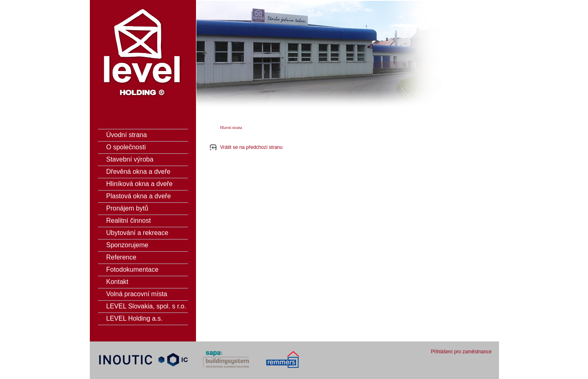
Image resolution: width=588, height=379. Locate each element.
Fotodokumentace (132, 269)
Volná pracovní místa (137, 294)
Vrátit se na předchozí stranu (251, 147)
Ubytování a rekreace (137, 233)
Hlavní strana (231, 127)
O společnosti (126, 147)
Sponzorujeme (127, 245)
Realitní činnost (128, 221)
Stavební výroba (130, 159)
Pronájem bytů (127, 208)
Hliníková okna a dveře (139, 184)
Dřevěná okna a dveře (138, 172)
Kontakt (117, 282)
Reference (121, 257)
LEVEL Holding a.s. (134, 318)
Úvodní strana (127, 135)
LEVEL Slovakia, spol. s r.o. (146, 306)
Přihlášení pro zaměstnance (461, 352)
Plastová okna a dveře (138, 196)
